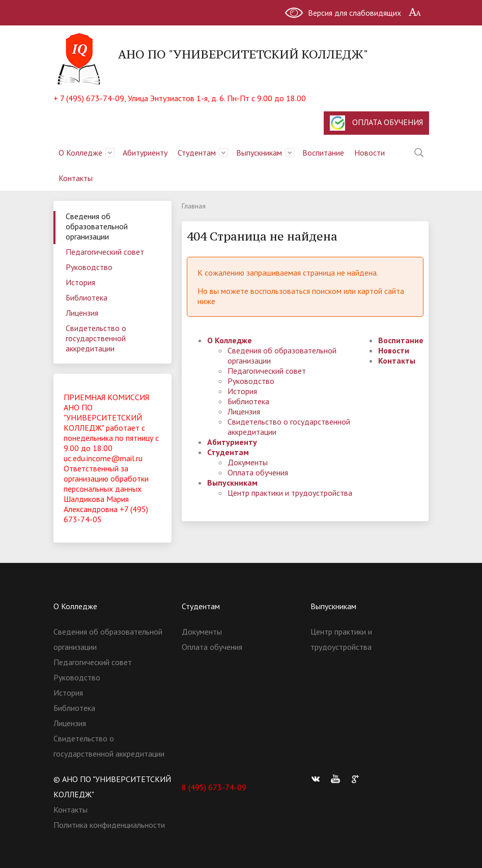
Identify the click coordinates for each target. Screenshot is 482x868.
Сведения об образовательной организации (97, 226)
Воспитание (323, 153)
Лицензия (82, 313)
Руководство (89, 267)
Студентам (197, 153)
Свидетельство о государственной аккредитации (96, 338)
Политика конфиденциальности (109, 825)
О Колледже (80, 153)
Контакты (76, 178)
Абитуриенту (145, 153)
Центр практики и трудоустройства (290, 493)
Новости (370, 153)
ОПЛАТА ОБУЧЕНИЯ (376, 123)
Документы (248, 462)
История (80, 282)
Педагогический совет (105, 252)
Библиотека (87, 297)
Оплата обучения (258, 472)
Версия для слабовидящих (355, 13)
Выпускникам (259, 153)
